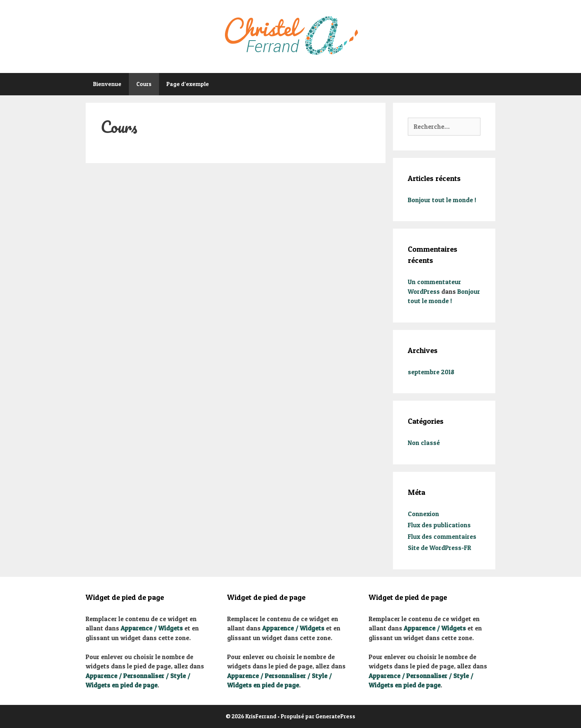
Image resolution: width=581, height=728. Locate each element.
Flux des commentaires (442, 536)
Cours (144, 84)
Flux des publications (439, 525)
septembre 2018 (431, 372)
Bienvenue (107, 84)
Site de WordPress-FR (439, 548)
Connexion (423, 514)
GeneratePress (335, 716)
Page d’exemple (188, 84)
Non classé (424, 443)
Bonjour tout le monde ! (442, 200)
